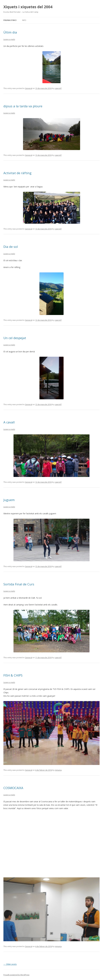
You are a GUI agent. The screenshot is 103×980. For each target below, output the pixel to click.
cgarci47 (58, 88)
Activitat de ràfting (17, 173)
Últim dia (10, 32)
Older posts (10, 964)
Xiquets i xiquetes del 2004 (28, 7)
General (28, 88)
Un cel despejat (15, 338)
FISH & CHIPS (13, 675)
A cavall (9, 422)
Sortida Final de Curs (19, 584)
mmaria (58, 770)
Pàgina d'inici (10, 20)
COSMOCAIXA (13, 788)
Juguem (9, 500)
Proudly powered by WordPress (16, 975)
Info (24, 20)
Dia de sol (11, 247)
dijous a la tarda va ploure (23, 106)
